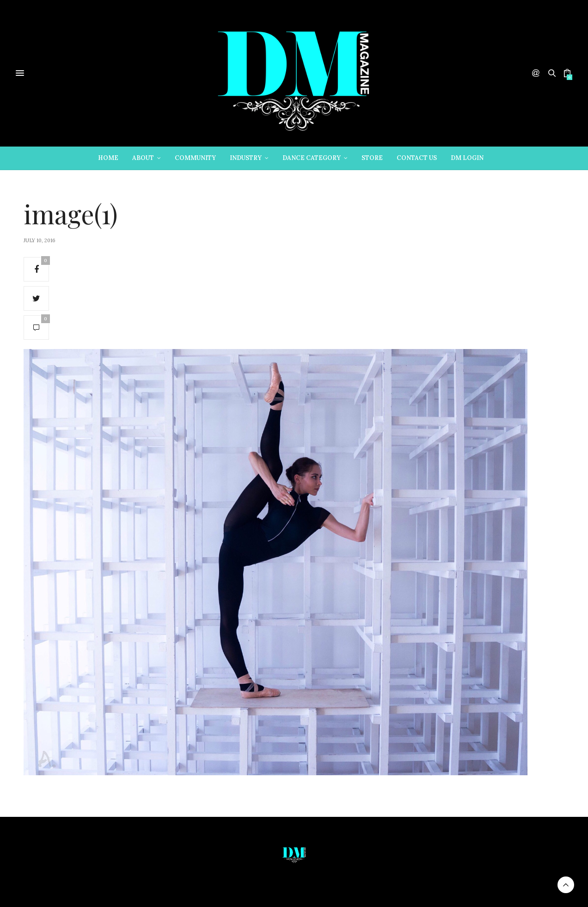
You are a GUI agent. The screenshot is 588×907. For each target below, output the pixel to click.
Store (372, 158)
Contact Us (417, 158)
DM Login (467, 158)
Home (108, 158)
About (143, 158)
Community (195, 158)
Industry (246, 158)
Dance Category (312, 158)
